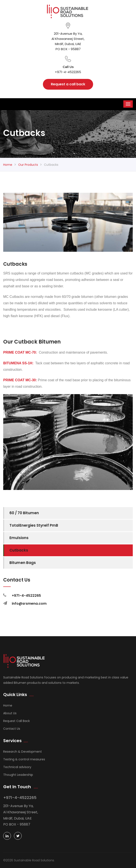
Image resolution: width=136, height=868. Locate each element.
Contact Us (12, 729)
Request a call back (68, 84)
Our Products (28, 165)
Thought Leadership (18, 775)
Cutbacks (19, 550)
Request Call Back (17, 721)
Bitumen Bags (23, 563)
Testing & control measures (24, 759)
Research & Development (23, 752)
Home (8, 165)
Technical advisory (17, 767)
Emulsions (19, 538)
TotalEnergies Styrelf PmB (34, 525)
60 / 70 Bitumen (24, 513)
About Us (10, 713)
